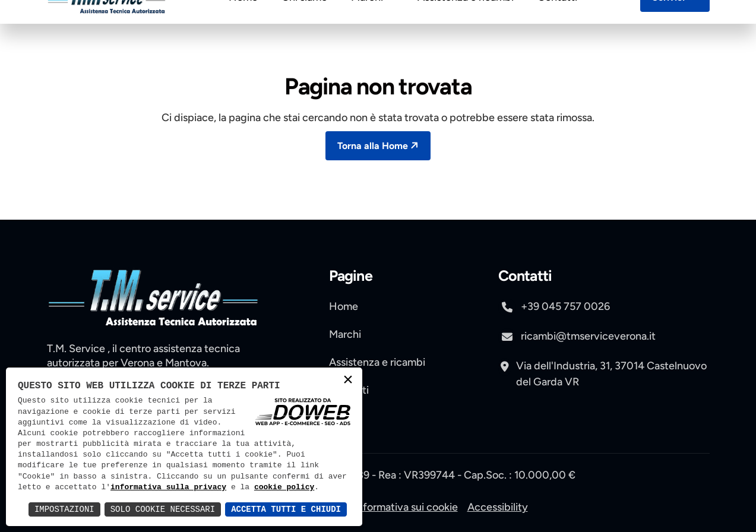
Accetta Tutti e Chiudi (286, 509)
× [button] (348, 381)
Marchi (372, 26)
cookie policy (284, 487)
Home (243, 26)
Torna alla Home (379, 145)
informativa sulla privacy (168, 487)
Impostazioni (64, 509)
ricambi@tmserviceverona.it (577, 337)
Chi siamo (304, 26)
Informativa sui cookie (406, 507)
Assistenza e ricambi (466, 26)
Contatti (557, 26)
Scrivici (676, 26)
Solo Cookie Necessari (163, 509)
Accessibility (498, 507)
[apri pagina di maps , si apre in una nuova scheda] (604, 368)
